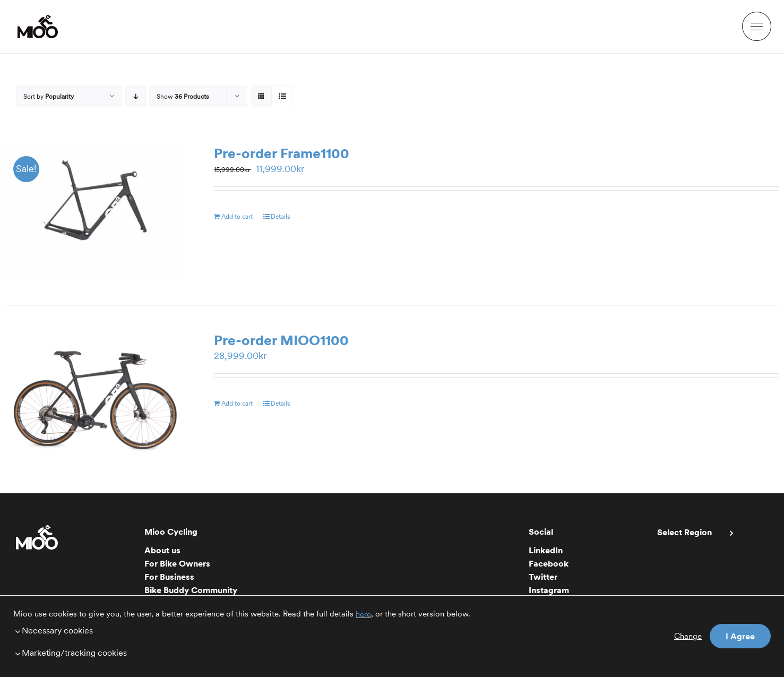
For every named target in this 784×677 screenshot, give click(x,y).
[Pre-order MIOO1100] (94, 399)
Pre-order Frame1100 (282, 153)
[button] (278, 630)
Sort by (49, 96)
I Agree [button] (740, 636)
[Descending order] (136, 96)
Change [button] (688, 636)
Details (280, 216)
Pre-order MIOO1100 (281, 340)
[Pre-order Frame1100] (94, 212)
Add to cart (237, 216)
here (363, 614)
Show (183, 96)
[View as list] (282, 96)
